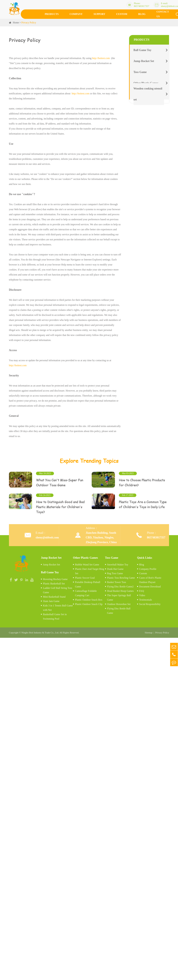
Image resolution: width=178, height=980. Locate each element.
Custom (122, 14)
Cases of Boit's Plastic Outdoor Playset (150, 579)
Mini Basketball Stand (54, 596)
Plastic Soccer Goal (85, 577)
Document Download (150, 586)
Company (76, 14)
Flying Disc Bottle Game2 (120, 586)
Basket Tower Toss (117, 581)
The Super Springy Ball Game (119, 597)
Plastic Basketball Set (54, 583)
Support (99, 14)
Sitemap (149, 632)
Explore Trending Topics (89, 461)
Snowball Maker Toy (118, 564)
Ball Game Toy (142, 50)
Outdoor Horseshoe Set (119, 603)
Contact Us (163, 14)
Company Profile (148, 568)
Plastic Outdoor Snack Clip (89, 603)
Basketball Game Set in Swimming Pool (55, 616)
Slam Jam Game (51, 600)
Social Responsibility (150, 603)
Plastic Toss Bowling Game (121, 577)
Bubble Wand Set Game (87, 564)
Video (142, 594)
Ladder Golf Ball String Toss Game (57, 589)
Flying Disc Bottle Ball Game (119, 610)
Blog (142, 14)
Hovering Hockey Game (55, 578)
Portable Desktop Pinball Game (88, 583)
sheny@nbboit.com (47, 537)
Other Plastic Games (85, 557)
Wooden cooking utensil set (148, 94)
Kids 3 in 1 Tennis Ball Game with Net (58, 607)
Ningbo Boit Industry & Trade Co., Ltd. (40, 632)
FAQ (142, 590)
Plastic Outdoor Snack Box (89, 599)
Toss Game (140, 72)
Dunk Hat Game (115, 568)
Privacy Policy (29, 23)
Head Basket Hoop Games (120, 590)
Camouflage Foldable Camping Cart (86, 592)
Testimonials (146, 599)
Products (52, 14)
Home (16, 23)
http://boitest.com (101, 58)
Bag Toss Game (115, 572)
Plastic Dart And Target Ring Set (90, 570)
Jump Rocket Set (144, 61)
